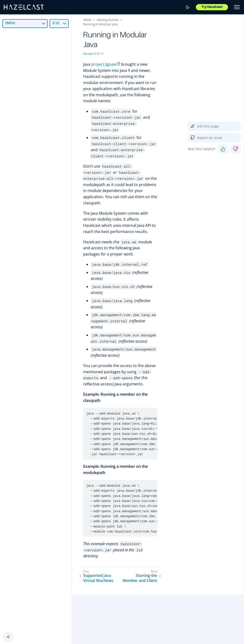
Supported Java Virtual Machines (98, 578)
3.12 (56, 23)
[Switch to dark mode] (188, 7)
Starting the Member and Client (140, 578)
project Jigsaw (104, 64)
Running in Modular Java (100, 24)
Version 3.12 (91, 54)
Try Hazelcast (212, 7)
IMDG (10, 23)
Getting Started (108, 20)
